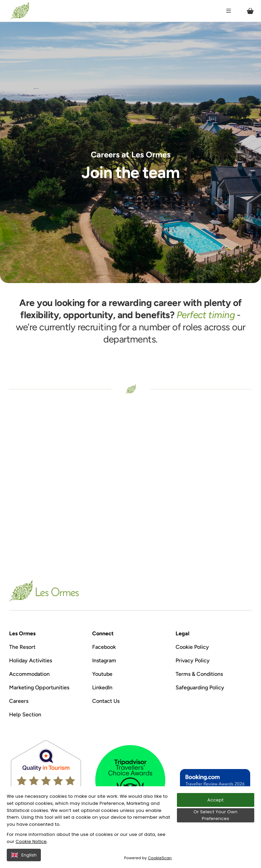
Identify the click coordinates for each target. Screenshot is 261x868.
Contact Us (106, 701)
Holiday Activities (31, 660)
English (24, 855)
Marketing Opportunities (39, 687)
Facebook (104, 647)
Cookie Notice (31, 841)
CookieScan (160, 858)
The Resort (22, 647)
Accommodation (29, 674)
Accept (215, 800)
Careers (19, 701)
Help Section (25, 714)
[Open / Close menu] (229, 11)
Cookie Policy (192, 647)
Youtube (102, 674)
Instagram (104, 660)
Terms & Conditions (199, 674)
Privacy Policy (193, 660)
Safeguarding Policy (200, 687)
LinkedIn (102, 687)
